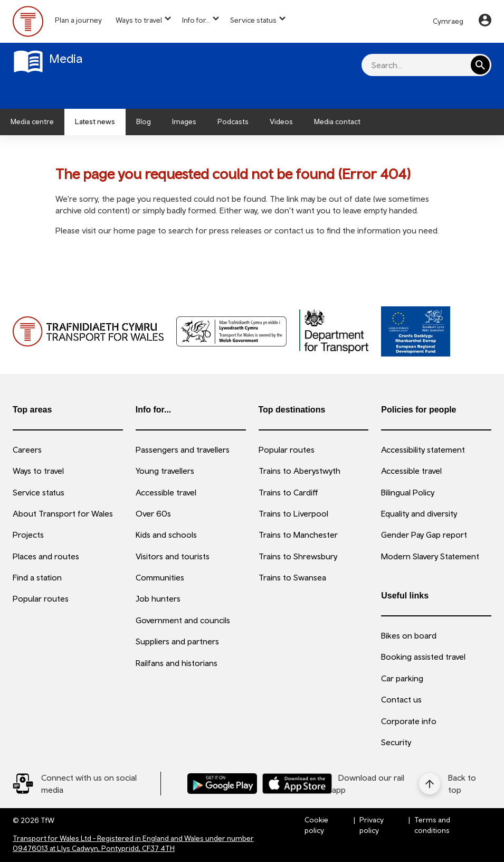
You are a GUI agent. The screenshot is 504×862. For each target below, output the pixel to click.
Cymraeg (448, 21)
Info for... (196, 20)
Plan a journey (78, 20)
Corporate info (409, 721)
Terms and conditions (432, 825)
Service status (253, 20)
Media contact (337, 121)
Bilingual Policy (408, 492)
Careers (27, 449)
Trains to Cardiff (288, 492)
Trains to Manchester (298, 535)
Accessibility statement (423, 449)
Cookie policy (316, 825)
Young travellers (165, 471)
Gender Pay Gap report (424, 535)
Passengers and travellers (183, 449)
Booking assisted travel (423, 657)
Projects (28, 535)
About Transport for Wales (63, 513)
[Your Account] (485, 22)
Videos (281, 121)
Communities (160, 577)
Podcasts (233, 121)
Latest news (95, 121)
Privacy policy (372, 825)
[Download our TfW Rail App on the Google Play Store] (222, 784)
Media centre (32, 121)
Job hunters (158, 598)
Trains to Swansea (292, 577)
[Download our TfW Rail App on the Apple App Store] (297, 784)
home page (135, 230)
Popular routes (41, 598)
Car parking (402, 678)
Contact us (401, 699)
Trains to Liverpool (293, 513)
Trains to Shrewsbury (298, 556)
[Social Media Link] (87, 784)
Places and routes (46, 556)
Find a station (37, 577)
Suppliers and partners (177, 641)
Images (184, 121)
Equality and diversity (419, 513)
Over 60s (153, 513)
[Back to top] (455, 784)
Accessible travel (166, 492)
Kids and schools (166, 535)
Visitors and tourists (173, 556)
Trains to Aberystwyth (299, 471)
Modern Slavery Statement (430, 556)
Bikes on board (409, 635)
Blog (144, 121)
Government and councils (183, 620)
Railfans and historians (177, 663)
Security (396, 742)
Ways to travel (139, 20)
